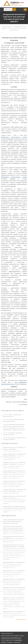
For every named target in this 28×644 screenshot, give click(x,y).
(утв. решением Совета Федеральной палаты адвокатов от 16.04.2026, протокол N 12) (14, 530)
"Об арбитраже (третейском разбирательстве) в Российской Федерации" (14, 457)
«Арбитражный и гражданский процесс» (11, 638)
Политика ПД (17, 642)
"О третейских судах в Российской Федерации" (14, 492)
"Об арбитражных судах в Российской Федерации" (14, 510)
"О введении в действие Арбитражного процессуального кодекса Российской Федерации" (14, 484)
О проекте (10, 642)
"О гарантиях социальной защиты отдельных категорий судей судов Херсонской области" (14, 574)
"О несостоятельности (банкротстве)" (14, 450)
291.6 (9, 382)
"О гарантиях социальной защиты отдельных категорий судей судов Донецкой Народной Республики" (14, 615)
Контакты (4, 642)
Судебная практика (7, 26)
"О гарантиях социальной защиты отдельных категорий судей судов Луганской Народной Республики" (14, 582)
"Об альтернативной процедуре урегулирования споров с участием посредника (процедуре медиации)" (14, 500)
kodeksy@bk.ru (18, 640)
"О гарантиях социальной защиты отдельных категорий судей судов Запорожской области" (14, 565)
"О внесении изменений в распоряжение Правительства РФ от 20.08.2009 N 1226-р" (14, 540)
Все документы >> (22, 620)
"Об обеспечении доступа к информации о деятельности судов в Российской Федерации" (14, 466)
